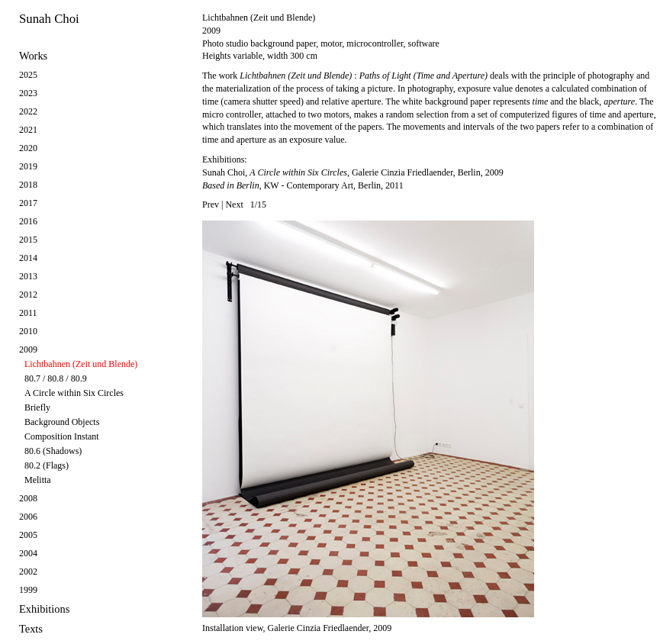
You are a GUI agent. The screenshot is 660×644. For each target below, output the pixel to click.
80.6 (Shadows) (53, 451)
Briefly (37, 407)
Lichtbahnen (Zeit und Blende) (81, 364)
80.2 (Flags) (47, 465)
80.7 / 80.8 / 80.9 (56, 378)
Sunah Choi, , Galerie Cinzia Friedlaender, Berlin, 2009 (353, 172)
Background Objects (62, 422)
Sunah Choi (49, 19)
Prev (211, 204)
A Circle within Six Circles (74, 393)
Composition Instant (62, 436)
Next (234, 204)
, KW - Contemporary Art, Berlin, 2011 (303, 185)
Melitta (38, 480)
